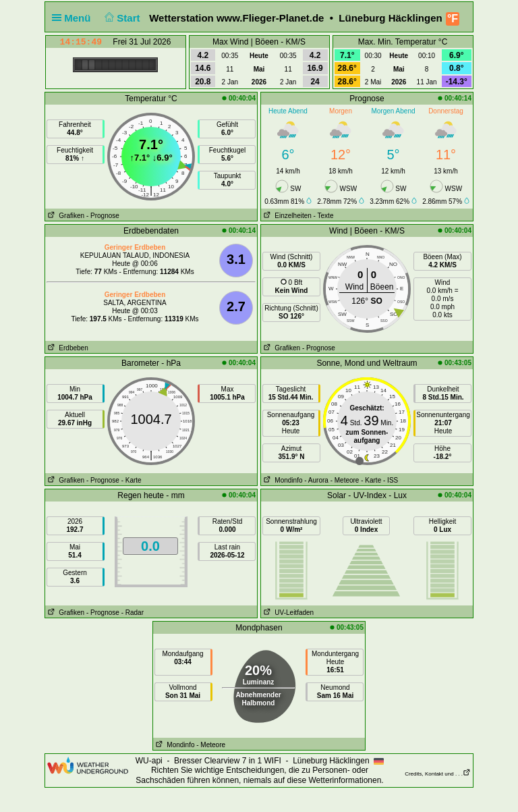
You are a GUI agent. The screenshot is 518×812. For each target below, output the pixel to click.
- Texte (324, 216)
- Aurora (316, 480)
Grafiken (65, 216)
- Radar (133, 613)
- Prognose (103, 216)
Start (121, 18)
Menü (74, 18)
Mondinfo (282, 480)
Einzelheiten (286, 216)
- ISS (391, 480)
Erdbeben (67, 348)
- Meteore (345, 480)
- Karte (132, 480)
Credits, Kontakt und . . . (438, 774)
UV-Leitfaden (287, 613)
